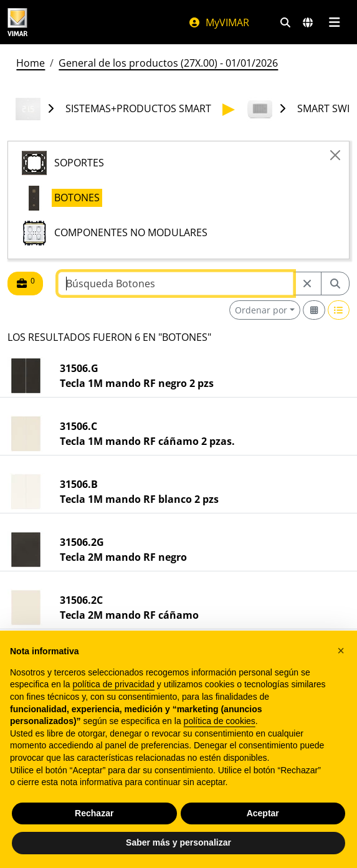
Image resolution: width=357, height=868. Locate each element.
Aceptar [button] (263, 813)
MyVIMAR (219, 22)
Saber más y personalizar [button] (178, 842)
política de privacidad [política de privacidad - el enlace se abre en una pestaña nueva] (113, 684)
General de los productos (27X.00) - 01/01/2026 (168, 63)
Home (31, 63)
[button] (341, 651)
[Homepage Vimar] (17, 22)
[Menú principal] (334, 22)
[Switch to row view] (339, 310)
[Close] (335, 155)
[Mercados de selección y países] (308, 22)
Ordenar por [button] (261, 310)
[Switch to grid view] (314, 310)
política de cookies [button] (220, 721)
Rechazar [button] (94, 813)
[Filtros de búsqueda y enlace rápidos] (285, 22)
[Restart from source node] (307, 284)
